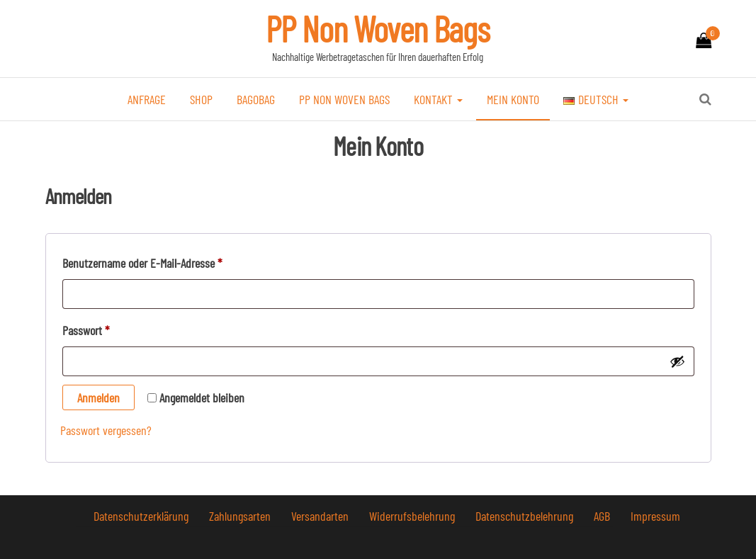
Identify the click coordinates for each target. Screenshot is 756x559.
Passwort (111, 328)
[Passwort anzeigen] (677, 361)
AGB (603, 516)
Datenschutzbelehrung (526, 516)
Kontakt (438, 99)
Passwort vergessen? (106, 430)
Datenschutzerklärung (142, 516)
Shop (201, 99)
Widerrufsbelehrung (413, 516)
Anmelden (98, 397)
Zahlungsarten (241, 516)
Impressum (655, 516)
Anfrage (147, 99)
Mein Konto (513, 99)
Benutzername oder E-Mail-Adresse (168, 260)
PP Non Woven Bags (378, 28)
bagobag (256, 99)
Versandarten (321, 516)
